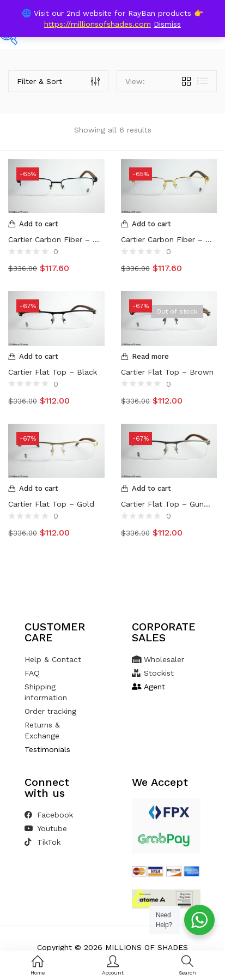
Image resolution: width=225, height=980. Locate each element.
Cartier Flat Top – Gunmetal (169, 504)
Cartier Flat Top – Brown (167, 372)
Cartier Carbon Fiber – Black (56, 239)
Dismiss (167, 24)
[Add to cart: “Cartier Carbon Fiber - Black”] (56, 224)
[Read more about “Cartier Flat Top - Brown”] (169, 357)
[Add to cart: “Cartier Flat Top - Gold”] (56, 489)
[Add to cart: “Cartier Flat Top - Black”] (56, 357)
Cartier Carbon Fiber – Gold (169, 239)
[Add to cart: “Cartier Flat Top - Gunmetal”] (169, 489)
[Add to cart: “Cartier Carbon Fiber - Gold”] (169, 224)
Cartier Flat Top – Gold (51, 504)
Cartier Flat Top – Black (53, 372)
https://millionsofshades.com (98, 24)
